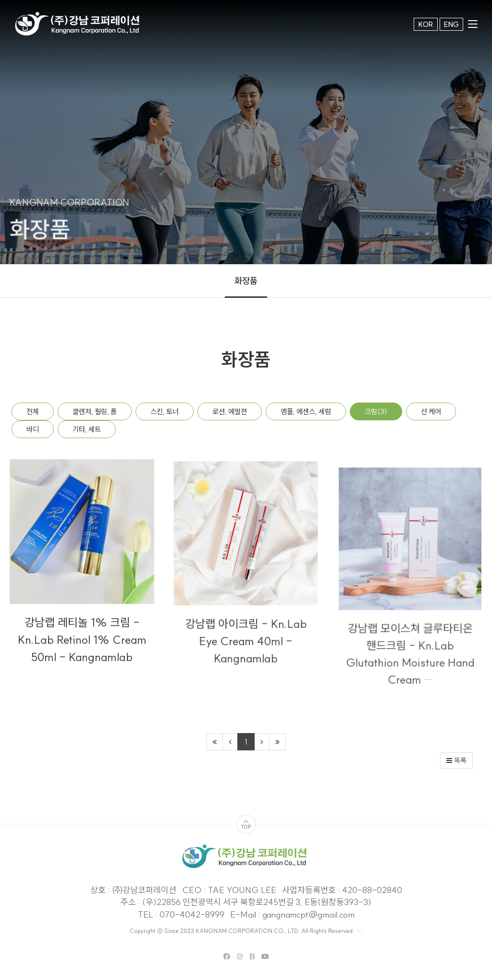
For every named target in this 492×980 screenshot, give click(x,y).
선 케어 (431, 411)
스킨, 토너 (165, 411)
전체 (33, 411)
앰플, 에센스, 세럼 (306, 411)
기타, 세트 (87, 429)
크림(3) (376, 411)
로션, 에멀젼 (230, 411)
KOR (426, 24)
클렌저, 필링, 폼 (95, 411)
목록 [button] (456, 760)
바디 (33, 429)
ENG (451, 24)
